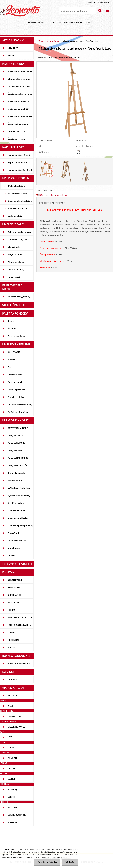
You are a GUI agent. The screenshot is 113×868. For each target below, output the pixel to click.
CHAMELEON (14, 716)
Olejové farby (14, 247)
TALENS (12, 632)
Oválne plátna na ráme (19, 86)
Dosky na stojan (15, 216)
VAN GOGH (13, 602)
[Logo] (20, 11)
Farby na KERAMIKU (18, 458)
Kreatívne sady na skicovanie (16, 504)
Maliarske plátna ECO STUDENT (18, 102)
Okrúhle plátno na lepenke (16, 132)
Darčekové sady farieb (18, 239)
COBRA (11, 610)
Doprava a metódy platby (70, 22)
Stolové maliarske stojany (20, 201)
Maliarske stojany (17, 186)
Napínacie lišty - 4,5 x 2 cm (19, 156)
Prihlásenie (91, 2)
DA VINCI (12, 679)
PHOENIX (13, 807)
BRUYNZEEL (14, 587)
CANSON (12, 758)
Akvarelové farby (16, 262)
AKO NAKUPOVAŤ (36, 22)
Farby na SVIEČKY (16, 443)
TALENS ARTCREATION (19, 625)
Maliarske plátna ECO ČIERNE (18, 110)
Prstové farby (14, 533)
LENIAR (11, 768)
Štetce (11, 321)
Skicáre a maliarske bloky (20, 405)
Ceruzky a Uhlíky (16, 397)
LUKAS (11, 748)
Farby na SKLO (15, 451)
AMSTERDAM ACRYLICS (20, 617)
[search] (100, 11)
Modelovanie (14, 548)
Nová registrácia (104, 2)
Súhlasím (70, 862)
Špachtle (12, 328)
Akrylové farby (15, 254)
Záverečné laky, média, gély (19, 298)
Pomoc (89, 22)
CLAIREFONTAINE (17, 815)
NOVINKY (13, 48)
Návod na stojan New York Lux (52, 195)
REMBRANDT (14, 595)
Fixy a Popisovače (16, 390)
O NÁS (52, 22)
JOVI (10, 737)
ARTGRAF (13, 695)
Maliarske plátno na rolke (20, 116)
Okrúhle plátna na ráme (19, 79)
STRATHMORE (15, 580)
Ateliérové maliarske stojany (17, 195)
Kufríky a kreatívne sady (19, 232)
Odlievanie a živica (17, 541)
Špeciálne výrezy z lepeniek (16, 140)
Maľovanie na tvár (16, 511)
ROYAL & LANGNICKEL (19, 663)
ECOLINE (12, 360)
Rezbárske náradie (16, 473)
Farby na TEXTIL (15, 436)
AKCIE (11, 55)
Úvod (41, 41)
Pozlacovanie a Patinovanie (15, 482)
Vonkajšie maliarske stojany (17, 210)
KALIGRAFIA (14, 352)
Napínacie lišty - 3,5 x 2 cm (19, 164)
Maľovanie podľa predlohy (20, 526)
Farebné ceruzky (16, 382)
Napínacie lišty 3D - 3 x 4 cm (20, 171)
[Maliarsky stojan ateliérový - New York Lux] (75, 63)
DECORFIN (13, 640)
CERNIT (11, 797)
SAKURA (12, 647)
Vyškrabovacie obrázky (19, 496)
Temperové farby (16, 269)
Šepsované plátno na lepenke (18, 125)
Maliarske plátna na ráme (20, 71)
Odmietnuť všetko (47, 862)
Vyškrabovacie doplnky (19, 488)
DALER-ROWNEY (16, 727)
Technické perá (15, 375)
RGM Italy (12, 789)
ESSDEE (11, 779)
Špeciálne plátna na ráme (20, 94)
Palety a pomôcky (16, 336)
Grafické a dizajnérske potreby (18, 413)
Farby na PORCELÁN (18, 466)
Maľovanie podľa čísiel (18, 518)
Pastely (11, 367)
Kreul (10, 706)
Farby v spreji (14, 277)
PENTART (12, 822)
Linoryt (11, 556)
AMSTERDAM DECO (18, 428)
